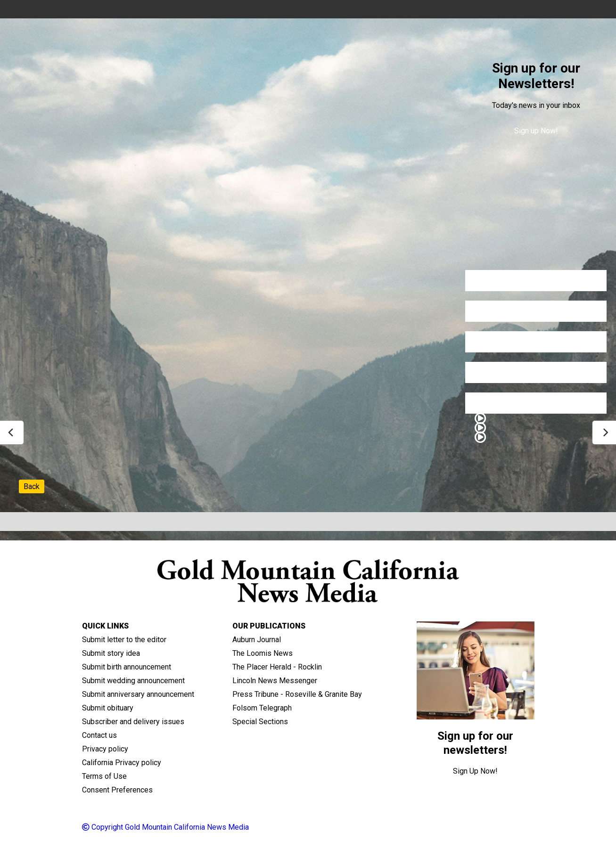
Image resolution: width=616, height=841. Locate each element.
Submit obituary (108, 708)
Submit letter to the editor (124, 640)
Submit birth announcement (127, 667)
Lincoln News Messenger (275, 681)
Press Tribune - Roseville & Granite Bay (297, 694)
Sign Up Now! (475, 771)
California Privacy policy (122, 763)
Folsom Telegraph (262, 708)
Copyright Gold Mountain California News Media (165, 827)
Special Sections (260, 722)
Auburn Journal (257, 640)
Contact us (99, 735)
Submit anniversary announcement (138, 694)
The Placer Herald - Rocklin (277, 667)
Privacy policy (105, 749)
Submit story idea (111, 653)
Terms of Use (104, 776)
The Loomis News (263, 653)
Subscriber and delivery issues (133, 722)
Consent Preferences (117, 790)
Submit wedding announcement (133, 681)
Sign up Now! (536, 131)
